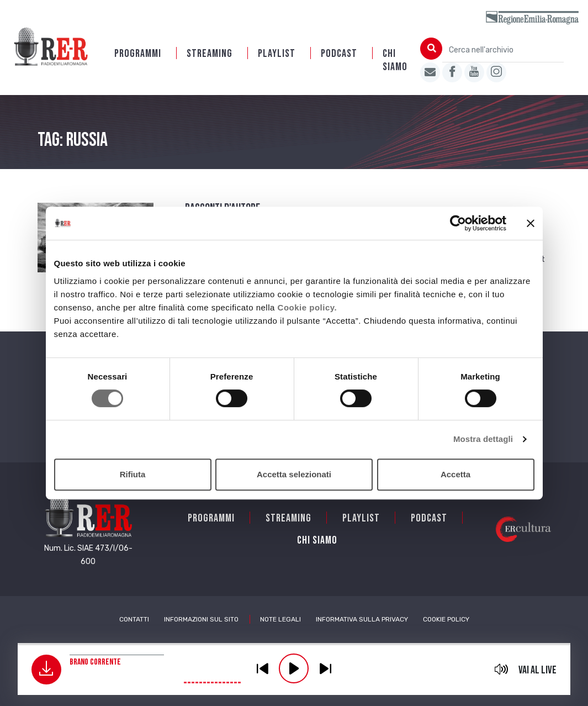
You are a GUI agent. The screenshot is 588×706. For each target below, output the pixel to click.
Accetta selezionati (294, 474)
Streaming (210, 54)
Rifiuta (133, 474)
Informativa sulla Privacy (362, 619)
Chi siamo (395, 60)
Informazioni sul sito (201, 619)
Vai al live (537, 670)
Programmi (138, 54)
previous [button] (262, 668)
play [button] (294, 668)
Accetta (455, 474)
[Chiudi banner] (531, 223)
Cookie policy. (308, 307)
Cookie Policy (446, 619)
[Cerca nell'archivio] (503, 50)
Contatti (134, 619)
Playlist (277, 54)
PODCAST (339, 54)
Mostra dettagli (483, 439)
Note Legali (280, 619)
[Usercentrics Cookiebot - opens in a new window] (458, 223)
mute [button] (501, 669)
